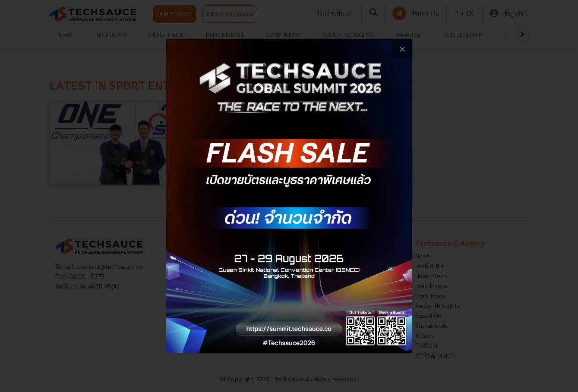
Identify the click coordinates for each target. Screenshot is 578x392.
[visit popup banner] (289, 196)
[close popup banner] (402, 49)
